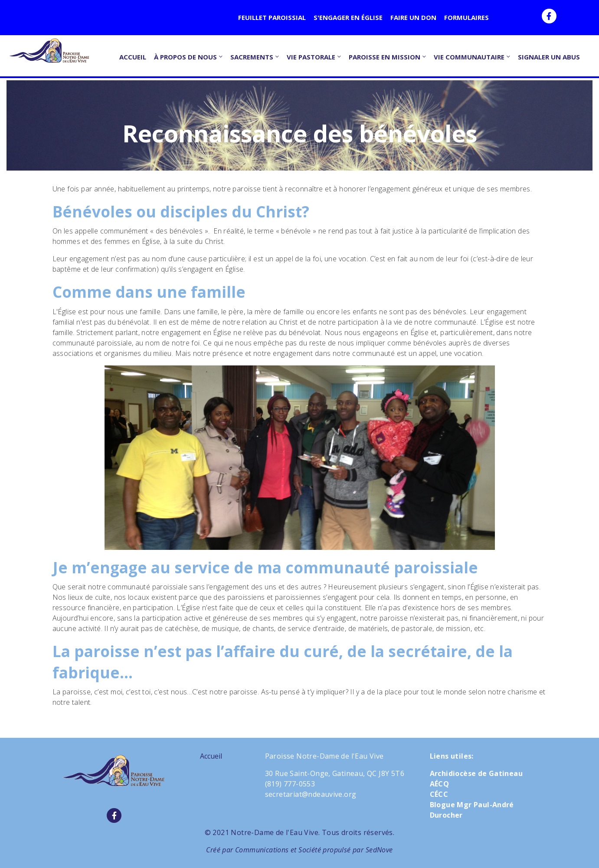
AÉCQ (440, 784)
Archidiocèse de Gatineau (476, 773)
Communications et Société (278, 850)
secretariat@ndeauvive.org (311, 794)
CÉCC (439, 794)
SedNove (379, 850)
